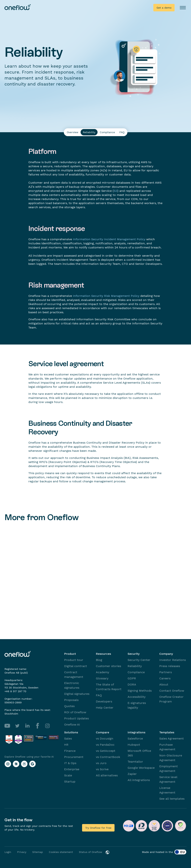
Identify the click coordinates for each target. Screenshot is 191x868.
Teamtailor (135, 762)
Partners (166, 672)
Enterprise (72, 769)
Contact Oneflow (172, 691)
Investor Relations (173, 660)
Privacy (22, 852)
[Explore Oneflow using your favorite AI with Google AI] (32, 764)
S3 (116, 191)
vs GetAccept (106, 751)
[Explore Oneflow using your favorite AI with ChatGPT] (8, 764)
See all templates (172, 799)
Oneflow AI (72, 725)
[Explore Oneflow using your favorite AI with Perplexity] (24, 764)
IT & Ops (70, 763)
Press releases (170, 666)
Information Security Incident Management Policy (109, 239)
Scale (68, 775)
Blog (99, 660)
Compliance (136, 672)
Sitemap (38, 852)
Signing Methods (140, 691)
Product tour (74, 660)
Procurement (74, 757)
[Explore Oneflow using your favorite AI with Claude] (16, 764)
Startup (70, 781)
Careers (165, 678)
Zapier (132, 774)
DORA (132, 684)
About (164, 684)
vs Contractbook (108, 757)
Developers (104, 701)
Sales (68, 738)
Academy (102, 672)
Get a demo (164, 8)
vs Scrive (102, 769)
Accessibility (137, 697)
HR (66, 745)
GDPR (132, 678)
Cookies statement (61, 852)
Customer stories (108, 666)
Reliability (135, 666)
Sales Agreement (172, 738)
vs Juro (101, 763)
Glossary (102, 678)
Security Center (139, 660)
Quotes (69, 706)
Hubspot (134, 745)
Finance (70, 751)
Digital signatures (77, 694)
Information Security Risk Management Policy (106, 296)
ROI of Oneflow (75, 712)
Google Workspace (141, 768)
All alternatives (107, 775)
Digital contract (76, 666)
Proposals (71, 700)
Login (8, 852)
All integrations (139, 780)
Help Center (105, 708)
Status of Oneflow (91, 852)
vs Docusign (105, 738)
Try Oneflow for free (98, 828)
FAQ (99, 695)
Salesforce (135, 738)
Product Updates (76, 718)
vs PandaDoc (105, 745)
